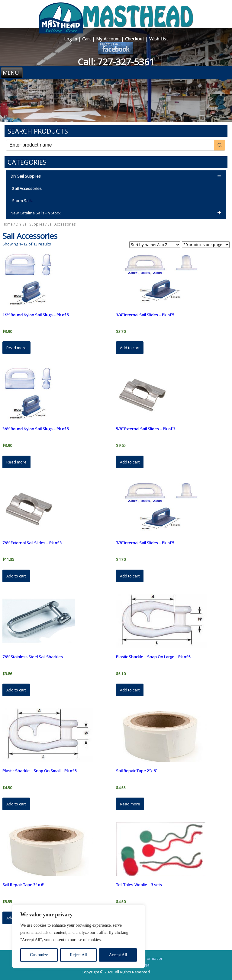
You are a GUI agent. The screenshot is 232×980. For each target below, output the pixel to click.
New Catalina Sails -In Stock (117, 213)
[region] (79, 936)
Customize (39, 955)
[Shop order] (155, 245)
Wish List (159, 39)
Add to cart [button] (130, 348)
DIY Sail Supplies (117, 176)
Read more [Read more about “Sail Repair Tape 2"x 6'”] (130, 804)
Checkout (135, 39)
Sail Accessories (27, 188)
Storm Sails (22, 201)
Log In (71, 39)
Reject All (79, 955)
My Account (109, 39)
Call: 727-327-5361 (116, 62)
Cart (87, 39)
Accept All (118, 955)
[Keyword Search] (110, 145)
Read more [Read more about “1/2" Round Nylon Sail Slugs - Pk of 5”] (16, 348)
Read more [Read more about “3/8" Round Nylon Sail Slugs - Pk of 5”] (16, 462)
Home (8, 224)
